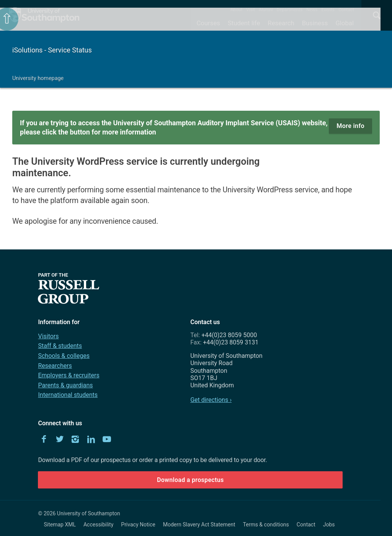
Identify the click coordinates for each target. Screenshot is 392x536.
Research (281, 23)
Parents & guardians (65, 385)
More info (350, 126)
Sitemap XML (60, 525)
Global (345, 23)
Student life (244, 23)
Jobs (329, 525)
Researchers (55, 366)
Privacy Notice (138, 525)
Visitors (48, 336)
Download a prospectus (190, 480)
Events (328, 10)
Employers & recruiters (69, 375)
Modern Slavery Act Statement (199, 525)
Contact (346, 10)
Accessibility (98, 525)
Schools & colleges (64, 356)
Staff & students (60, 346)
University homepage (38, 78)
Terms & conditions (266, 525)
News (312, 10)
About (236, 10)
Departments (290, 10)
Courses (208, 23)
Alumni (266, 10)
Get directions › (211, 400)
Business (315, 23)
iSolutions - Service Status (52, 50)
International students (68, 395)
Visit (251, 10)
